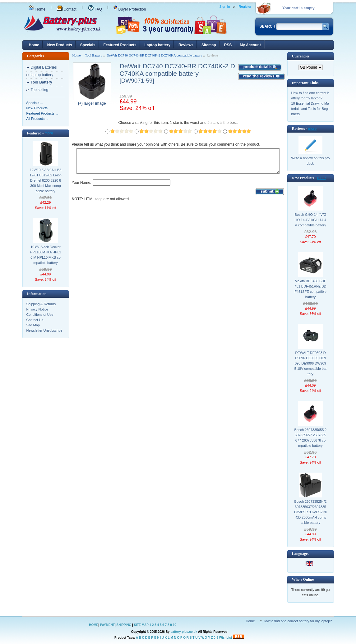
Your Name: (82, 187)
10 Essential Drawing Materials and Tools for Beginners (310, 109)
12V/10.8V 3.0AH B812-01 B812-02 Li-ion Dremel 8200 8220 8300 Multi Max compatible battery (46, 180)
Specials (88, 45)
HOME (94, 625)
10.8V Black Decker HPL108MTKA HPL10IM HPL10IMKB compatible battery (45, 255)
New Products (60, 45)
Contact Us (35, 320)
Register (245, 7)
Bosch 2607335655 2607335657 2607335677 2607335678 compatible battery (311, 438)
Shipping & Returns (41, 304)
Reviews (186, 45)
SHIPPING (124, 625)
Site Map (33, 325)
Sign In (225, 7)
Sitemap (209, 45)
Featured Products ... (42, 113)
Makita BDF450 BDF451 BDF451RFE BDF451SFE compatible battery (310, 289)
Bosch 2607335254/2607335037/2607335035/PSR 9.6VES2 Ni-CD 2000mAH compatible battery (311, 512)
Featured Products (120, 45)
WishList (226, 638)
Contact (67, 9)
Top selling (40, 90)
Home (37, 9)
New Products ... (39, 108)
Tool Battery (94, 55)
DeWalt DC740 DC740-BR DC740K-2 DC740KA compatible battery (154, 55)
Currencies (301, 56)
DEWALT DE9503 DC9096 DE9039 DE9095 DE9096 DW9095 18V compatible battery (310, 363)
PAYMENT (107, 625)
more (49, 133)
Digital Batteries (44, 67)
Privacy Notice (37, 309)
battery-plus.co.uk (184, 632)
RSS (228, 45)
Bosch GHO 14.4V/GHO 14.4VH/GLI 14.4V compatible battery (310, 220)
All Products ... (37, 119)
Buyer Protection (130, 9)
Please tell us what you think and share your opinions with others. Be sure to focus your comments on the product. (166, 144)
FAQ (95, 9)
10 (175, 625)
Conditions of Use (40, 315)
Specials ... (35, 103)
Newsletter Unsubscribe (44, 330)
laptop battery (42, 75)
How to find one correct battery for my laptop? (297, 621)
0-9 (216, 638)
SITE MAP (141, 625)
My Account (250, 45)
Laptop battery (157, 45)
